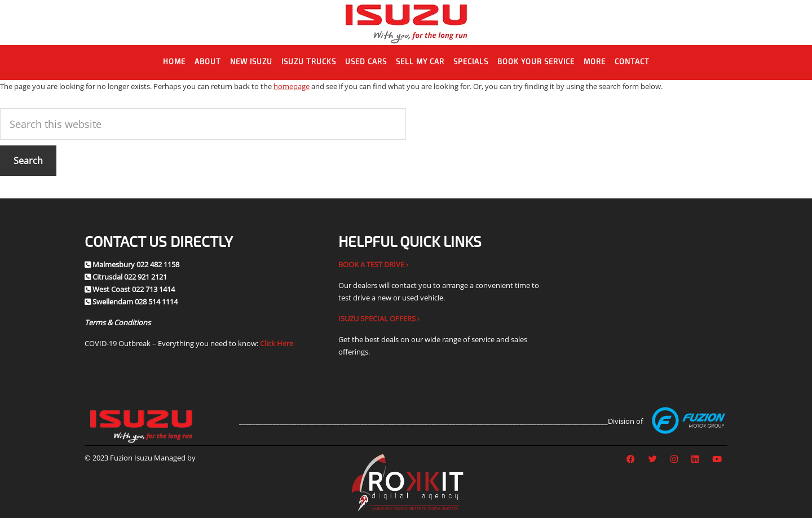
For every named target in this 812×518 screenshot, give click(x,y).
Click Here (277, 343)
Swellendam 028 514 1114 (135, 302)
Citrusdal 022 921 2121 (130, 277)
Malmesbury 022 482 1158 (136, 264)
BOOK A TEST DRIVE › (373, 264)
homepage (292, 86)
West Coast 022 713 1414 (134, 289)
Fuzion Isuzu (406, 23)
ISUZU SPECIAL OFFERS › (379, 318)
